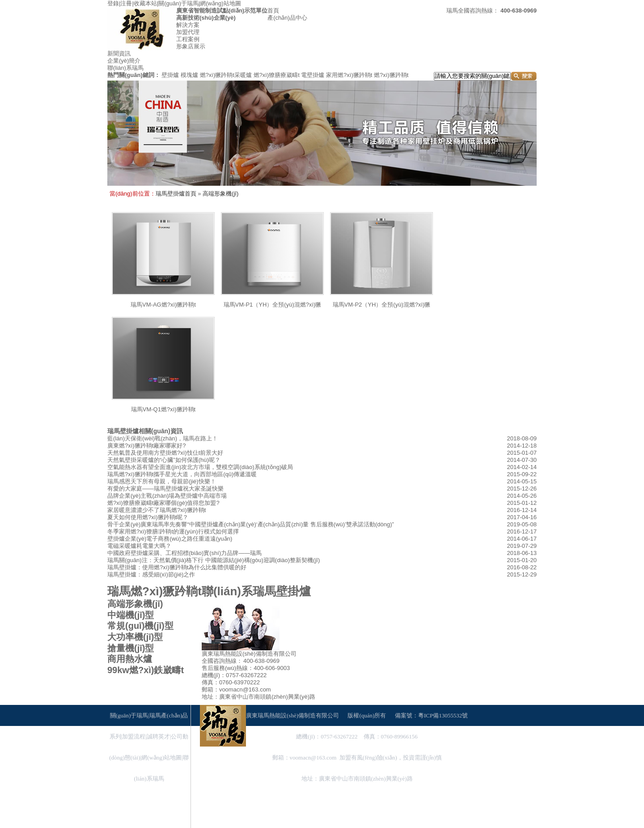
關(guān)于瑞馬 (178, 3)
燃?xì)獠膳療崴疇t (277, 75)
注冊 (126, 3)
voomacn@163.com (313, 758)
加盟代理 (188, 32)
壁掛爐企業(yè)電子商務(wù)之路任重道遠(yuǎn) (170, 539)
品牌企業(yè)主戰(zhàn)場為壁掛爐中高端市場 (167, 496)
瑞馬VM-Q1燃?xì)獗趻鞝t (163, 409)
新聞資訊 (119, 53)
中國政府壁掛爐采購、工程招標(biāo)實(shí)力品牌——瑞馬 (184, 553)
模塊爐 (189, 75)
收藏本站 (145, 3)
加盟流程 (134, 736)
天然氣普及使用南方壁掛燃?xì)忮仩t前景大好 (165, 453)
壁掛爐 (170, 75)
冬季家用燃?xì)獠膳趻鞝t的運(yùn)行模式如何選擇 (173, 531)
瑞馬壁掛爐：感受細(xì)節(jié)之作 (151, 574)
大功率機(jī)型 (135, 637)
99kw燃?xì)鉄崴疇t (146, 670)
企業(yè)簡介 (124, 61)
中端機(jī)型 (131, 615)
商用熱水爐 (130, 659)
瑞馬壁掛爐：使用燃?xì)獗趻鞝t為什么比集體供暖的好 (177, 567)
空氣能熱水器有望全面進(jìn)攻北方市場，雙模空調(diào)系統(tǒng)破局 (200, 467)
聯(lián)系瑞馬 (125, 68)
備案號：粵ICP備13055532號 (431, 715)
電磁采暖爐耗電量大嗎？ (139, 546)
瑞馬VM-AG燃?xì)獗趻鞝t (163, 305)
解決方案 (188, 25)
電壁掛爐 (313, 75)
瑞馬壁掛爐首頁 (176, 194)
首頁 (273, 11)
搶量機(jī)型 (131, 648)
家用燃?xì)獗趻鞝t (349, 75)
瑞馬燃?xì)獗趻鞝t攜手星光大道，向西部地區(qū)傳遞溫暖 (182, 474)
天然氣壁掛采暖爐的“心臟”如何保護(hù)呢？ (164, 460)
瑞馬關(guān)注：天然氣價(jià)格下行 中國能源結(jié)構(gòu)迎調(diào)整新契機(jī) (214, 560)
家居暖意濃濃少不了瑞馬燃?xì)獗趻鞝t (157, 510)
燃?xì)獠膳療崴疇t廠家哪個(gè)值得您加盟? (163, 503)
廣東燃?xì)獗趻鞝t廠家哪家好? (147, 446)
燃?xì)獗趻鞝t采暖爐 (226, 75)
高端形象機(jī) (220, 194)
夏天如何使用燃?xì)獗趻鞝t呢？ (148, 517)
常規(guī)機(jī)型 (140, 626)
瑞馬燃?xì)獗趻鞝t (155, 591)
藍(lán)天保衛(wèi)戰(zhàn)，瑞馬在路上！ (163, 438)
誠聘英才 (158, 736)
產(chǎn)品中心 (287, 18)
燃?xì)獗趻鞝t (391, 75)
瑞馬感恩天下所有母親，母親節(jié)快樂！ (162, 481)
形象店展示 (191, 46)
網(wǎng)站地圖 (220, 3)
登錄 (113, 3)
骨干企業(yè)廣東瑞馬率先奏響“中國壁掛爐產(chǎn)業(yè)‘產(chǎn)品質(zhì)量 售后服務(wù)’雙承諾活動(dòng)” (251, 524)
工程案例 (188, 39)
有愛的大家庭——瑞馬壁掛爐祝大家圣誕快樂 (165, 489)
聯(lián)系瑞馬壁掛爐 (256, 591)
